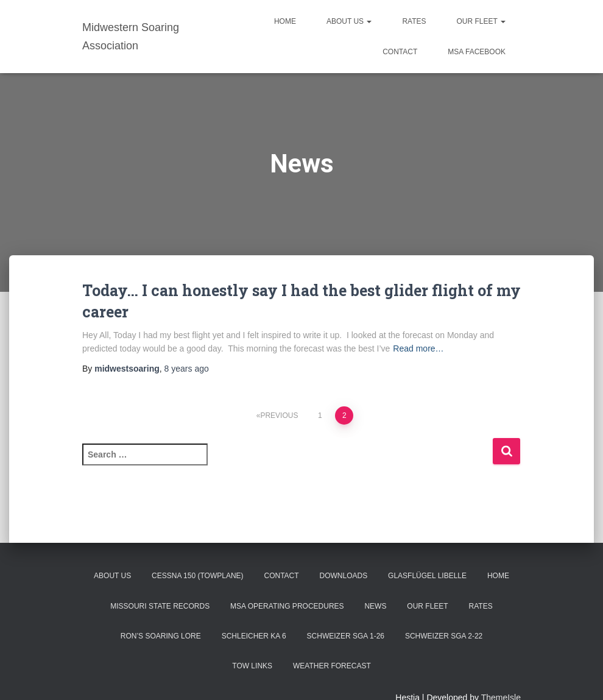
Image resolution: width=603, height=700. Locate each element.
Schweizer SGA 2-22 (444, 636)
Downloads (343, 576)
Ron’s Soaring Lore (161, 636)
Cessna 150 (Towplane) (198, 576)
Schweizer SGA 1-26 (346, 636)
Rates (414, 21)
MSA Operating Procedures (287, 606)
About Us (349, 21)
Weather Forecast (332, 666)
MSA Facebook (477, 52)
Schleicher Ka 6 (254, 636)
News (375, 606)
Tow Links (252, 666)
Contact (400, 52)
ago (187, 369)
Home (285, 21)
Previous (279, 415)
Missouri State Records (160, 606)
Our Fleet (481, 21)
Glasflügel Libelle (427, 576)
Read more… (418, 348)
